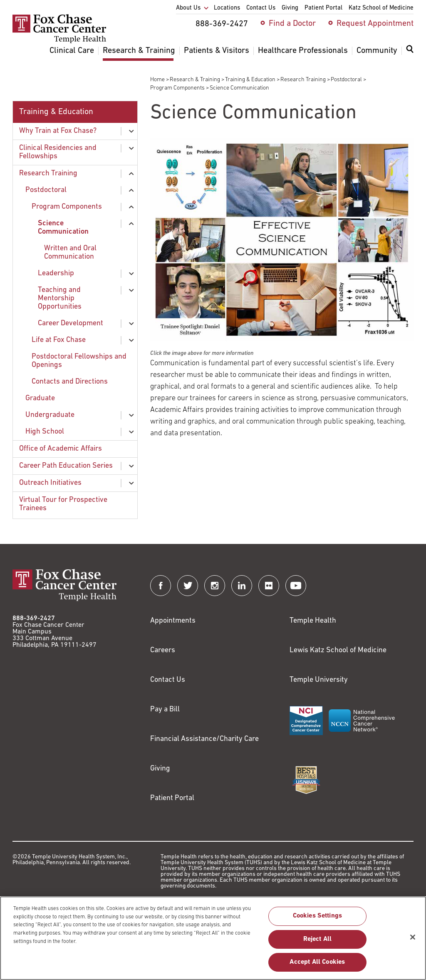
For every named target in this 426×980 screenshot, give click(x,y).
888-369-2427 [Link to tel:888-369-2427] (34, 618)
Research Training (303, 80)
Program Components (177, 88)
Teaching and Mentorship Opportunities (60, 298)
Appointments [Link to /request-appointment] (173, 621)
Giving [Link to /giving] (160, 769)
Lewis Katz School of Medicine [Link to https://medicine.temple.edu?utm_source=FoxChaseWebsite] (338, 650)
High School (45, 432)
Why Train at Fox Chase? (58, 131)
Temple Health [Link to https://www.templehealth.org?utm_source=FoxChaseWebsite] (313, 621)
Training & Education (250, 80)
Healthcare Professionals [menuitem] (303, 51)
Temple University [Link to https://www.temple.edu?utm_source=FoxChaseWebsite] (319, 680)
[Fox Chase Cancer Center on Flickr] (269, 586)
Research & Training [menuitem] (139, 51)
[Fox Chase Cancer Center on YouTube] (296, 586)
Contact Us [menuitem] (261, 8)
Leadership (56, 273)
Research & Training (195, 80)
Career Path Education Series (66, 466)
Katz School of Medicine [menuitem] (381, 8)
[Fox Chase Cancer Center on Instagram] (215, 586)
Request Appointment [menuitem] (375, 24)
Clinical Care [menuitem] (72, 51)
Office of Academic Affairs (61, 449)
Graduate (40, 398)
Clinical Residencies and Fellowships (58, 152)
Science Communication (63, 228)
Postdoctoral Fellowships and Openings (79, 361)
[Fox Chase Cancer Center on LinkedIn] (242, 586)
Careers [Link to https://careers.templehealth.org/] (163, 650)
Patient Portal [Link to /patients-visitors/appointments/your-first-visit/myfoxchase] (172, 798)
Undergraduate (50, 415)
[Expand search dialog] (410, 51)
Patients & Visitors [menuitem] (217, 51)
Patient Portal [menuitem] (323, 8)
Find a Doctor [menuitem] (292, 24)
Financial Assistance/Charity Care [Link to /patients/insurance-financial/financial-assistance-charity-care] (204, 739)
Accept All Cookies (317, 966)
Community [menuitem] (377, 51)
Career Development (71, 323)
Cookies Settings (318, 920)
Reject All (318, 943)
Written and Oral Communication (70, 253)
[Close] (413, 941)
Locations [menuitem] (227, 8)
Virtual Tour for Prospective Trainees (63, 504)
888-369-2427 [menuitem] (222, 24)
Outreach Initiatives (50, 483)
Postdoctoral (346, 80)
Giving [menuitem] (290, 8)
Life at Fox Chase (59, 340)
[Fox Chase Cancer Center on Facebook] (161, 586)
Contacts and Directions (70, 382)
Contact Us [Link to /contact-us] (168, 680)
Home (157, 80)
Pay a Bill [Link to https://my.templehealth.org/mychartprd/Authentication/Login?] (165, 709)
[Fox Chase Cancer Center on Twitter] (188, 586)
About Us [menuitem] (188, 8)
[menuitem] (410, 54)
